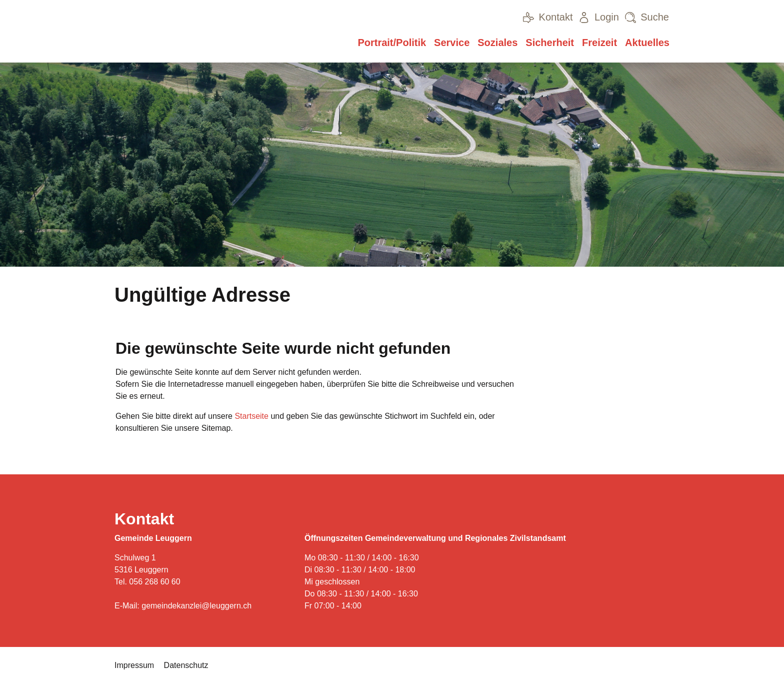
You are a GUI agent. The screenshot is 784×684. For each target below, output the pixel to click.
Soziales (497, 43)
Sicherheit (550, 43)
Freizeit (599, 43)
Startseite (251, 416)
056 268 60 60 (154, 582)
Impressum (134, 665)
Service (452, 43)
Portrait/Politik (392, 43)
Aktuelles (647, 43)
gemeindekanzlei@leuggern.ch (196, 606)
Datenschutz (186, 665)
